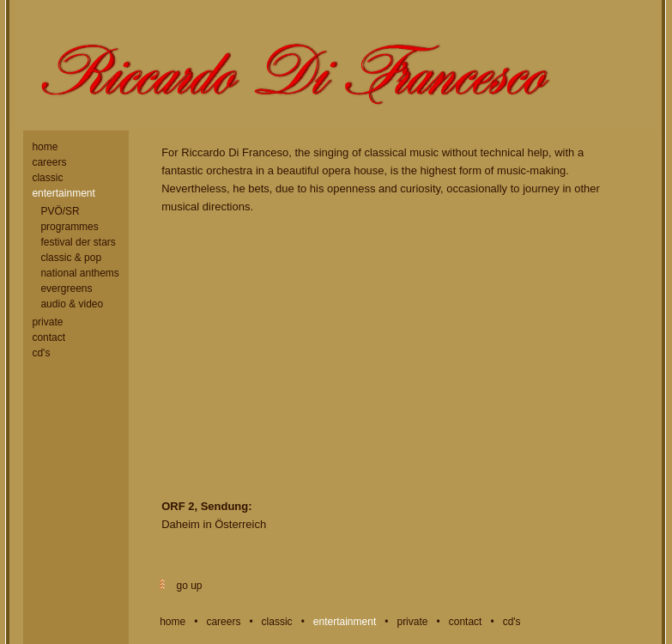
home (45, 147)
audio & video (72, 304)
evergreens (66, 289)
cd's (41, 353)
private (47, 322)
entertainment (63, 193)
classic (47, 178)
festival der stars (78, 242)
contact (48, 337)
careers (49, 162)
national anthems (79, 273)
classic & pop (71, 258)
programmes (69, 227)
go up (188, 586)
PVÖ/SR (60, 211)
